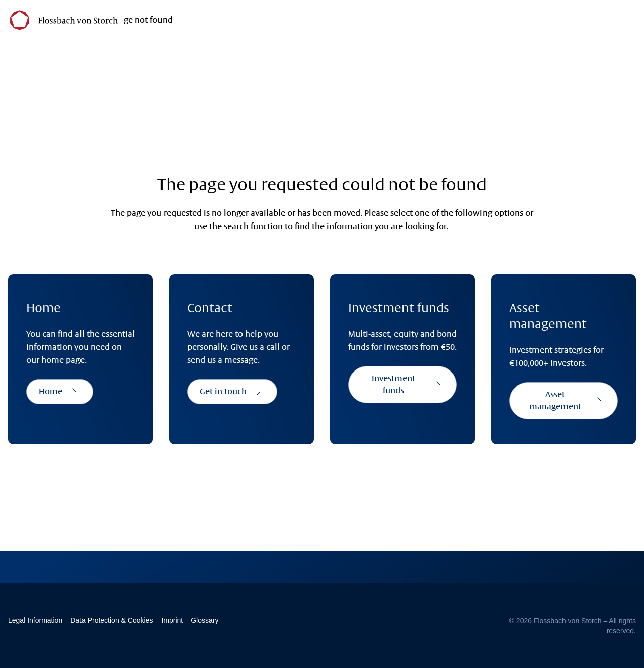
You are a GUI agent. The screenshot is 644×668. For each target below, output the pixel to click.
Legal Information (35, 620)
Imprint (172, 620)
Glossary (205, 620)
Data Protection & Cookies (112, 620)
